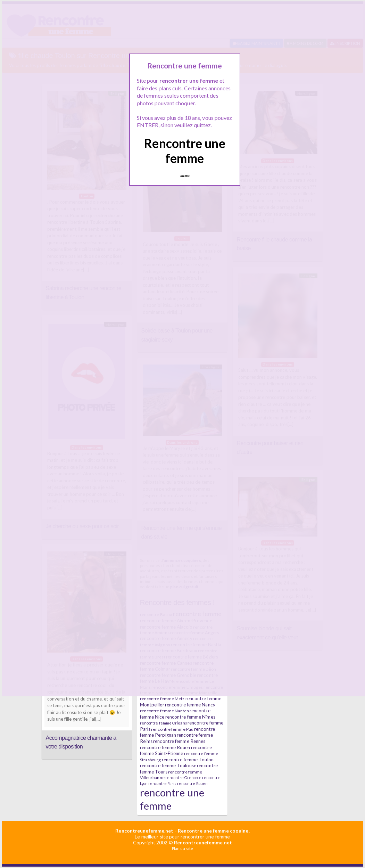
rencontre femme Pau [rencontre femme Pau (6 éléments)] (172, 729)
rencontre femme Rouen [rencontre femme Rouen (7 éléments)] (165, 747)
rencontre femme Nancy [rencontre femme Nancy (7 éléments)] (190, 705)
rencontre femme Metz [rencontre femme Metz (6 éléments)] (162, 699)
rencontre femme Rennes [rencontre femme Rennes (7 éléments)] (179, 741)
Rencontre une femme (184, 151)
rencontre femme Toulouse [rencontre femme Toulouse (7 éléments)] (168, 765)
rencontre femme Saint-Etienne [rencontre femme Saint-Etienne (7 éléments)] (176, 751)
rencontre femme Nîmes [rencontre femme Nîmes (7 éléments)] (190, 717)
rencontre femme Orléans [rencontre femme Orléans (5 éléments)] (163, 723)
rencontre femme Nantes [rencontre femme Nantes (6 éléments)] (164, 711)
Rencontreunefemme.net (144, 831)
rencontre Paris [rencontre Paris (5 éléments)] (162, 783)
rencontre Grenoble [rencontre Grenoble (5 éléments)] (183, 777)
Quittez (185, 176)
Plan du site (182, 848)
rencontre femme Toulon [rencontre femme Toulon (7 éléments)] (188, 760)
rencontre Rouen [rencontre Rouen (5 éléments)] (193, 783)
